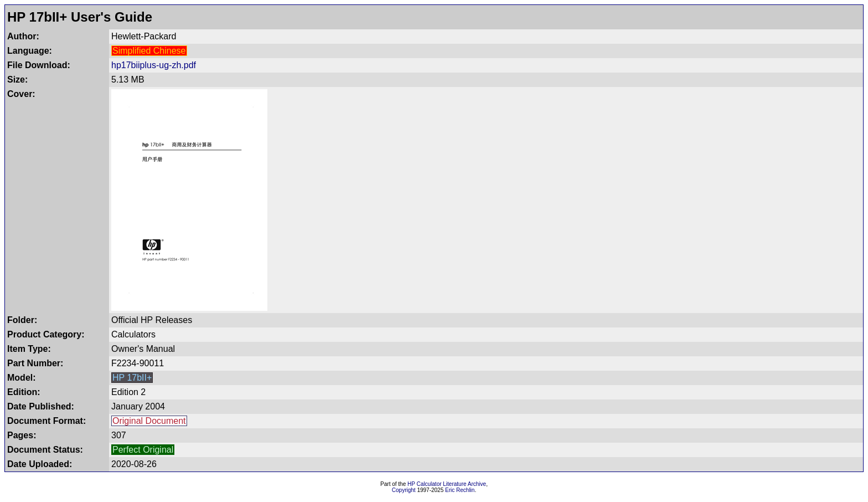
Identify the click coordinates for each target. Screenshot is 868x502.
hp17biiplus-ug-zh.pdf (154, 65)
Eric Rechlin (460, 490)
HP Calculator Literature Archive (447, 484)
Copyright (404, 490)
